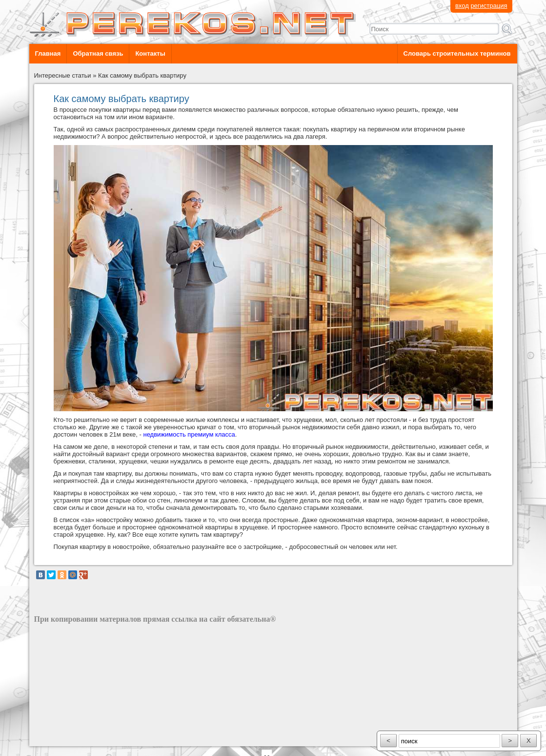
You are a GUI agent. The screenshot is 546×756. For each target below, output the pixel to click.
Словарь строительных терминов (457, 53)
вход (462, 6)
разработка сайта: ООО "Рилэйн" (83, 738)
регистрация (489, 6)
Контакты (150, 53)
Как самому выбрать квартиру (142, 75)
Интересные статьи (63, 75)
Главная (48, 53)
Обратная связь (98, 53)
